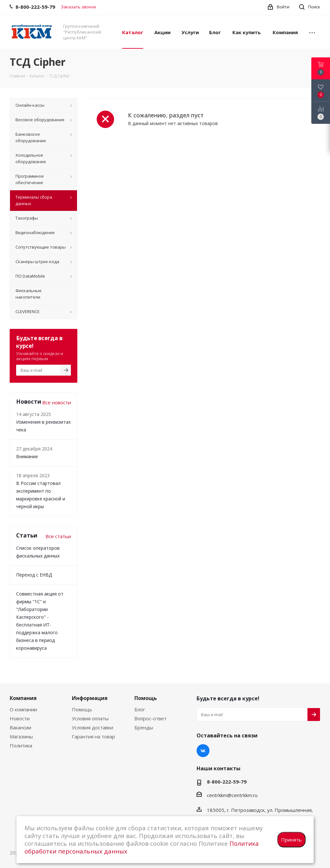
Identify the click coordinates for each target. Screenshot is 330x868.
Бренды (144, 727)
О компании (23, 709)
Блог (140, 709)
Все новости (57, 402)
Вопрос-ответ (150, 718)
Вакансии (20, 727)
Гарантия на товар (93, 736)
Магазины (21, 736)
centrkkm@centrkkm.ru (232, 795)
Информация (90, 698)
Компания (23, 698)
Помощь (82, 709)
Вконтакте (203, 751)
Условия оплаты (90, 718)
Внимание (27, 456)
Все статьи (58, 536)
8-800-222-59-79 (227, 782)
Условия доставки (92, 727)
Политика (21, 745)
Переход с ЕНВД (34, 575)
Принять (291, 840)
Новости (20, 718)
